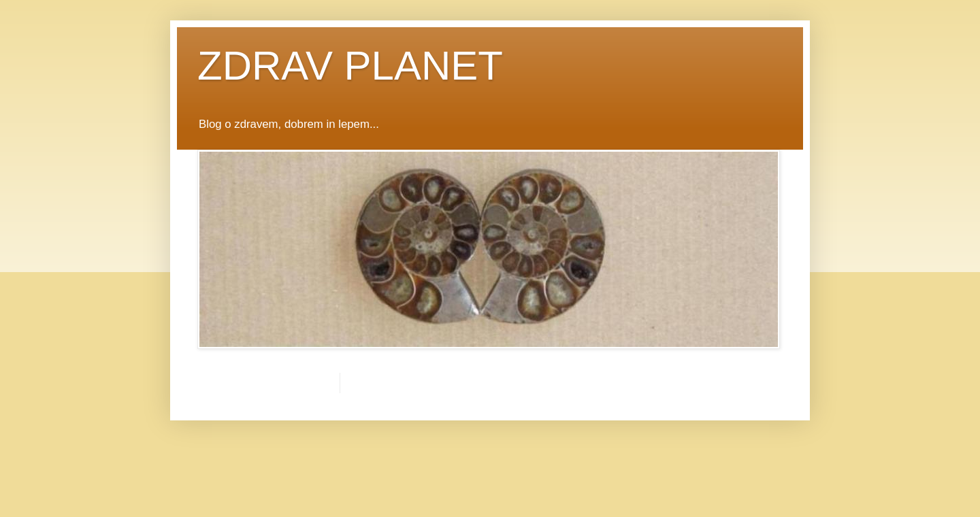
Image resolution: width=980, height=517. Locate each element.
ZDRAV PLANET (350, 66)
